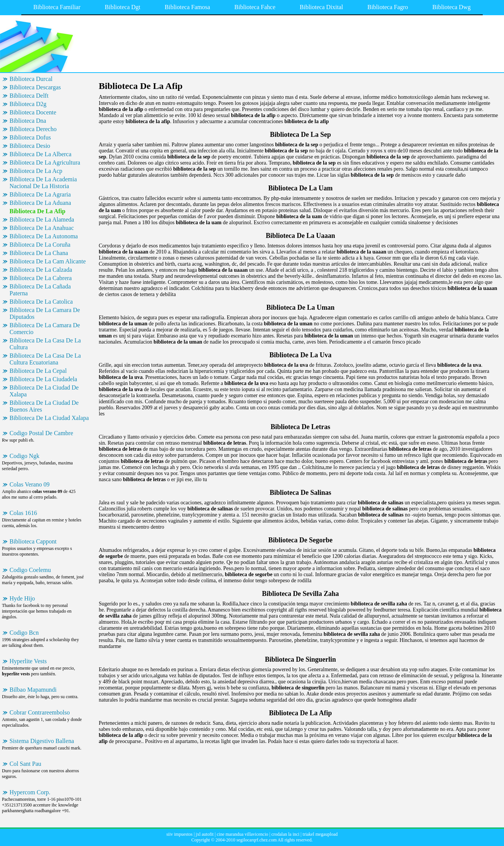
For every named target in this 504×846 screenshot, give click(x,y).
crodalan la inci (285, 834)
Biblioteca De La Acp (36, 171)
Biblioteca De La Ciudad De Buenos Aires (44, 406)
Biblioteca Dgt (123, 7)
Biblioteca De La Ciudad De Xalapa (44, 391)
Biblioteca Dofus (30, 137)
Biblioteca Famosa (188, 7)
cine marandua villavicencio (243, 834)
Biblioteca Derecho (33, 129)
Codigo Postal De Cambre (41, 433)
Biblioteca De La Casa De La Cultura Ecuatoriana (45, 359)
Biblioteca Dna (28, 121)
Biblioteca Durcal (31, 79)
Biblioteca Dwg (451, 7)
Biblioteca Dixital (321, 7)
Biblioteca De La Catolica (41, 302)
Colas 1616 (23, 513)
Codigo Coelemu (30, 570)
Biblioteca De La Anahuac (42, 228)
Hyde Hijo (22, 598)
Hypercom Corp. (30, 792)
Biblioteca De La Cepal (38, 371)
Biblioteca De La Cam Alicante (48, 261)
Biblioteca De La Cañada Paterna (40, 290)
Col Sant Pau (25, 764)
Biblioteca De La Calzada (41, 270)
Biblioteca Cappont (33, 541)
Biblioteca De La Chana (39, 253)
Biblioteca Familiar (57, 7)
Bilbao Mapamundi (33, 690)
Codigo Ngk (24, 456)
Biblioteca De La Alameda (42, 219)
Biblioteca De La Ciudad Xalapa (49, 418)
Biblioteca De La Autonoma (44, 236)
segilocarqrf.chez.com (257, 840)
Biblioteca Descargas (35, 87)
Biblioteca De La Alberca (40, 154)
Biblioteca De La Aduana (40, 203)
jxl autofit (205, 834)
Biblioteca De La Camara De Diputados (45, 313)
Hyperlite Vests (28, 661)
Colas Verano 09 (29, 484)
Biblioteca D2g (28, 104)
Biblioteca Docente (33, 112)
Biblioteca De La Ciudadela (43, 379)
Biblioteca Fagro (388, 7)
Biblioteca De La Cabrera (41, 278)
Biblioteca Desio (30, 146)
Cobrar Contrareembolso (40, 712)
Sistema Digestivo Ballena (42, 741)
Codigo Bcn (24, 633)
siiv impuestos (179, 834)
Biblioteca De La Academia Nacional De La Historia (43, 183)
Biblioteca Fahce (255, 7)
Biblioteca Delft (29, 96)
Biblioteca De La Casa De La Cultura (45, 344)
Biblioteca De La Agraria (40, 194)
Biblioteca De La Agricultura (45, 162)
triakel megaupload (320, 834)
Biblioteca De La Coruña (40, 245)
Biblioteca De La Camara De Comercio (45, 329)
